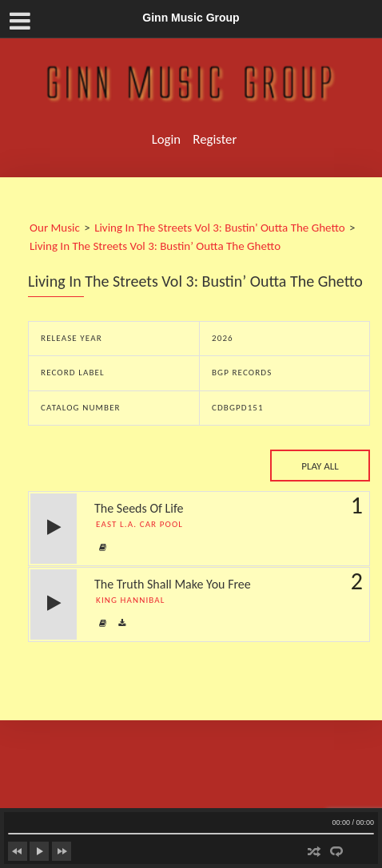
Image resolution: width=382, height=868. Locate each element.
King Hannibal (133, 600)
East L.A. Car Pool (142, 524)
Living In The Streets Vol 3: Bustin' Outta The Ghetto (220, 228)
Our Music (55, 228)
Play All (320, 466)
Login (166, 139)
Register (215, 139)
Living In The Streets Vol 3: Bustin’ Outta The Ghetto (155, 246)
